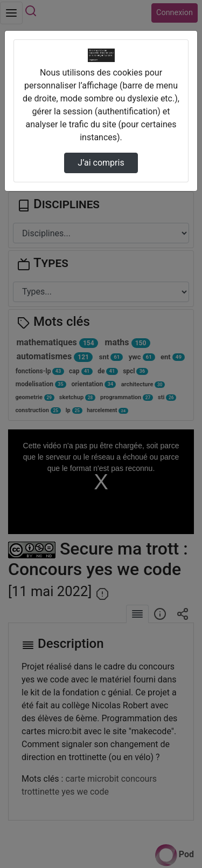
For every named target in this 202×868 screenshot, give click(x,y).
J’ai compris (101, 163)
